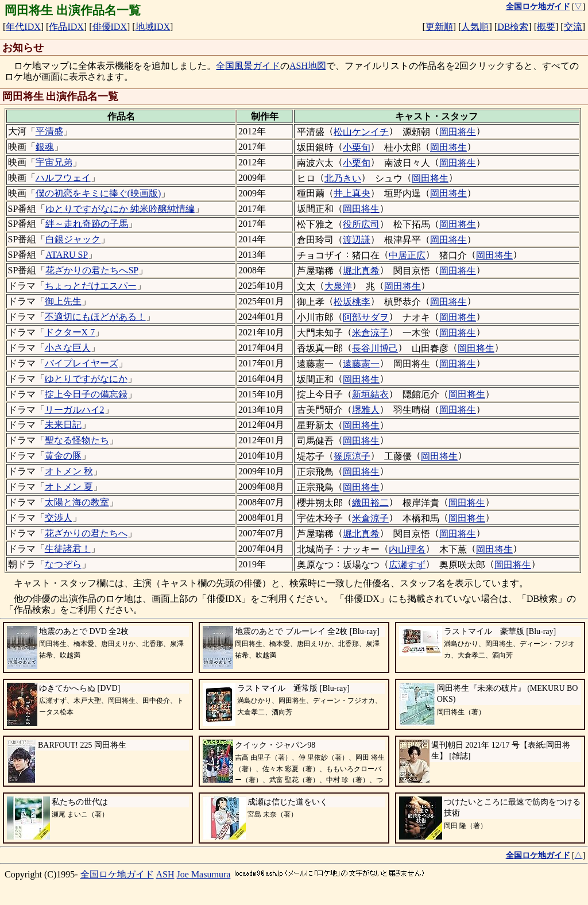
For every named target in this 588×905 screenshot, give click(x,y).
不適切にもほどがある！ (95, 317)
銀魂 (45, 147)
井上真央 (352, 193)
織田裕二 (370, 503)
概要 (546, 27)
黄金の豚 (63, 456)
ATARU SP (67, 255)
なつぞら (63, 564)
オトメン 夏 (69, 487)
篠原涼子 (352, 456)
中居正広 (407, 255)
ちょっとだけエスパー (91, 286)
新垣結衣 (370, 394)
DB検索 (513, 27)
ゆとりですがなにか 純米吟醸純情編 (120, 209)
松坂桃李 (352, 302)
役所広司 (361, 224)
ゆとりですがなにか (86, 379)
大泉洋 (338, 286)
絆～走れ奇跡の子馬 (87, 224)
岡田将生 (458, 132)
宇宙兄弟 (54, 162)
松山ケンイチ (361, 132)
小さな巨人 (68, 348)
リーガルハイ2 (75, 410)
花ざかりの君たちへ (86, 533)
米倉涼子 (370, 333)
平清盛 (49, 131)
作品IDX (66, 27)
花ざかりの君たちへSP (92, 270)
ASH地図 (308, 66)
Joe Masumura (204, 874)
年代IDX (23, 27)
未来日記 (63, 425)
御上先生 (63, 301)
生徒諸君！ (68, 549)
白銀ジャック (73, 239)
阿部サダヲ (366, 317)
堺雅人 (366, 410)
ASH (165, 874)
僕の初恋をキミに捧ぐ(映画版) (98, 193)
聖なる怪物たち (77, 440)
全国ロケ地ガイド (117, 874)
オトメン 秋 (69, 471)
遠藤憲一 (361, 364)
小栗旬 (357, 147)
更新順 (439, 27)
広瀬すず (407, 565)
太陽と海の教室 (77, 502)
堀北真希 (361, 271)
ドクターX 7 (70, 332)
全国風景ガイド (248, 66)
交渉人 (59, 518)
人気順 (475, 27)
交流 (573, 27)
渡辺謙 (357, 240)
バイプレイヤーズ (82, 363)
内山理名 (407, 549)
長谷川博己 (375, 348)
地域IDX (153, 27)
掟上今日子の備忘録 (86, 394)
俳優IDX (110, 27)
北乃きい (343, 178)
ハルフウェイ (63, 178)
